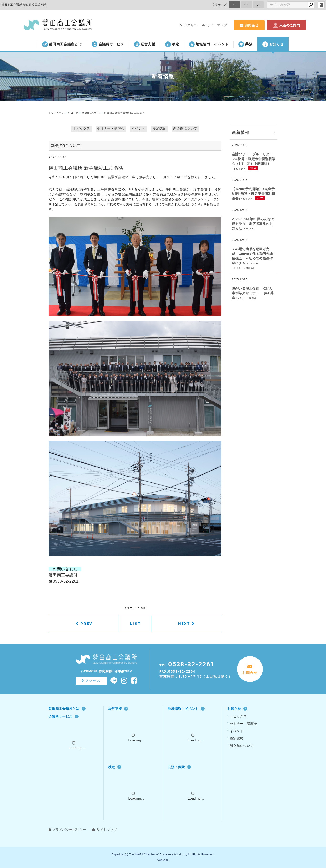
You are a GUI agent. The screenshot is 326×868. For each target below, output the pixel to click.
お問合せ (249, 25)
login (321, 5)
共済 (245, 44)
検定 (172, 44)
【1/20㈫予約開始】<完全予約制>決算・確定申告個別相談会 (253, 194)
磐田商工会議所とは (62, 44)
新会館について (185, 128)
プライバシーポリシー (67, 830)
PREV (87, 624)
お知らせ (273, 44)
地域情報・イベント (209, 44)
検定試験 (159, 128)
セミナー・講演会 (111, 128)
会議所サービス (108, 44)
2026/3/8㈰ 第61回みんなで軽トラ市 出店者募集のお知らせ (253, 224)
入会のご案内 (286, 25)
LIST (135, 624)
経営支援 (145, 44)
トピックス (81, 128)
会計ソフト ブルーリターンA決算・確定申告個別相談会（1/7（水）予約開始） (254, 159)
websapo (163, 860)
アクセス (189, 25)
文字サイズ (219, 5)
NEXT (184, 624)
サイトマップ (215, 25)
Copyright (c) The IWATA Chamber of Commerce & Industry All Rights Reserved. (163, 855)
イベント (138, 128)
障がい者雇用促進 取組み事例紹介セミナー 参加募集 (253, 293)
